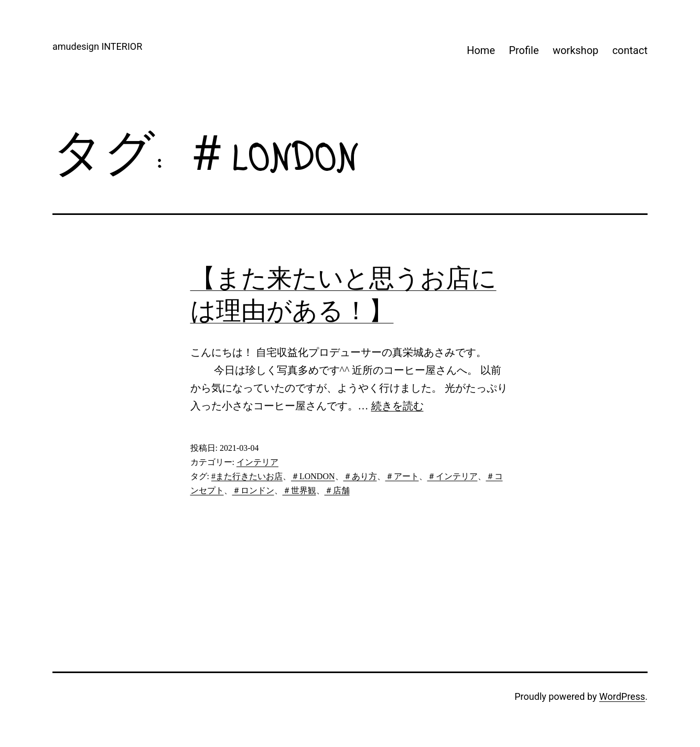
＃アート (402, 476)
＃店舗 (337, 490)
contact (630, 50)
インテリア (257, 462)
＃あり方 (360, 476)
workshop (575, 50)
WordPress (622, 696)
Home (481, 50)
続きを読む (397, 406)
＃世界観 (299, 490)
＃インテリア (453, 476)
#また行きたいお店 (247, 476)
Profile (524, 50)
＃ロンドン (253, 490)
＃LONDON (313, 476)
